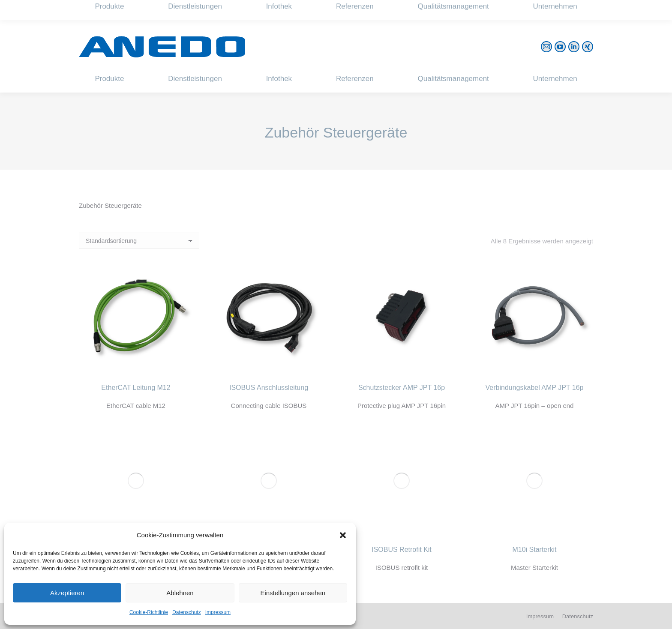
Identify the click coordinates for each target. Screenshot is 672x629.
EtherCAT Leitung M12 (136, 388)
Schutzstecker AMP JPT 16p (402, 388)
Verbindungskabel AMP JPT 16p (535, 388)
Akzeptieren (67, 593)
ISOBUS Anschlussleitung (269, 388)
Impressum (218, 612)
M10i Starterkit (534, 550)
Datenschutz (187, 612)
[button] (343, 535)
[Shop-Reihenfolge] (139, 241)
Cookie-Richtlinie (149, 612)
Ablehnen (180, 593)
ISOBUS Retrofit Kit (402, 550)
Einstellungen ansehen (293, 593)
